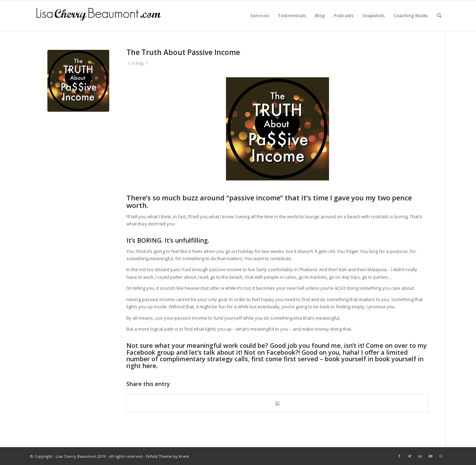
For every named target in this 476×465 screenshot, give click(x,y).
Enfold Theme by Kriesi (167, 456)
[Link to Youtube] (430, 456)
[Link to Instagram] (441, 456)
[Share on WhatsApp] (277, 403)
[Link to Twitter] (410, 456)
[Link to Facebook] (399, 456)
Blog (139, 63)
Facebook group (150, 352)
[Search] (439, 15)
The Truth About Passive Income (183, 52)
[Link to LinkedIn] (420, 456)
